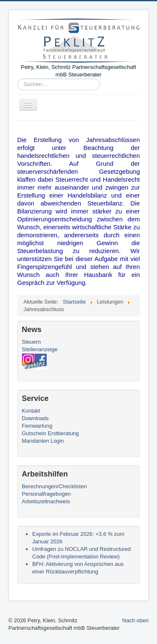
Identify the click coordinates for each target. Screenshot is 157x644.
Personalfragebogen (46, 494)
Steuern (31, 342)
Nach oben (135, 620)
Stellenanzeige (40, 349)
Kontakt (31, 411)
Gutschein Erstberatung (50, 433)
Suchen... (17, 79)
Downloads (35, 418)
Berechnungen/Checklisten (54, 486)
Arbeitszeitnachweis (46, 501)
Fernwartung (37, 426)
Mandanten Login (43, 441)
